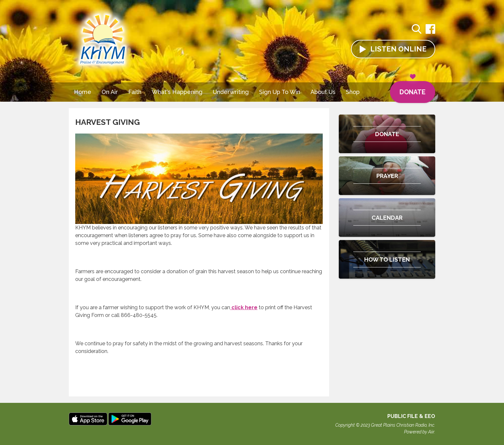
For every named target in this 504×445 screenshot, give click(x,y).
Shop (353, 92)
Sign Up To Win (280, 92)
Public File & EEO (411, 416)
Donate (413, 88)
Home (83, 92)
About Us (323, 92)
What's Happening (177, 92)
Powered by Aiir (419, 432)
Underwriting (231, 92)
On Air (110, 92)
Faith (135, 92)
